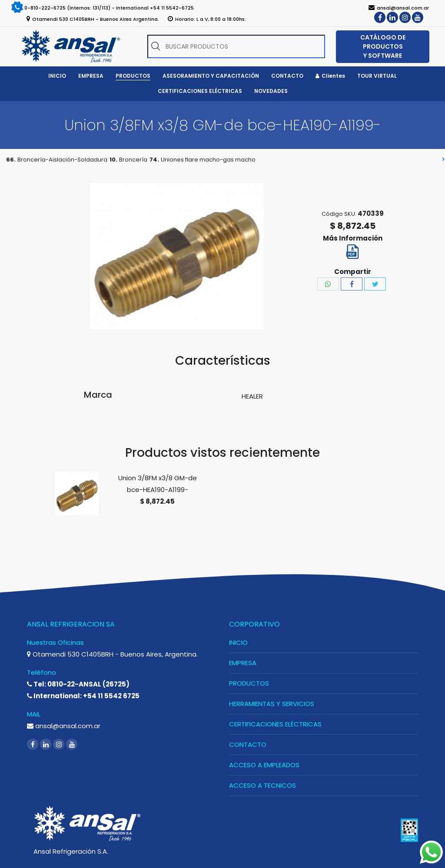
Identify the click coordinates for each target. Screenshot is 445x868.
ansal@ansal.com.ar (64, 726)
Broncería (133, 160)
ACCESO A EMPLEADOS (264, 765)
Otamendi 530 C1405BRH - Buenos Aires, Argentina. (112, 654)
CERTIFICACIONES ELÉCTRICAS (275, 724)
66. (11, 160)
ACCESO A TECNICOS (262, 785)
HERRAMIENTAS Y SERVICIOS (272, 704)
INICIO (238, 642)
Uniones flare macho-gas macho (208, 160)
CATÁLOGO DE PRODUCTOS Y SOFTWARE (383, 46)
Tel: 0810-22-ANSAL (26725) (78, 684)
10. (113, 160)
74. (154, 160)
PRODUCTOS (249, 683)
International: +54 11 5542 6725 (83, 696)
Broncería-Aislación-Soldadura (62, 160)
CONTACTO (248, 744)
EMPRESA (243, 663)
